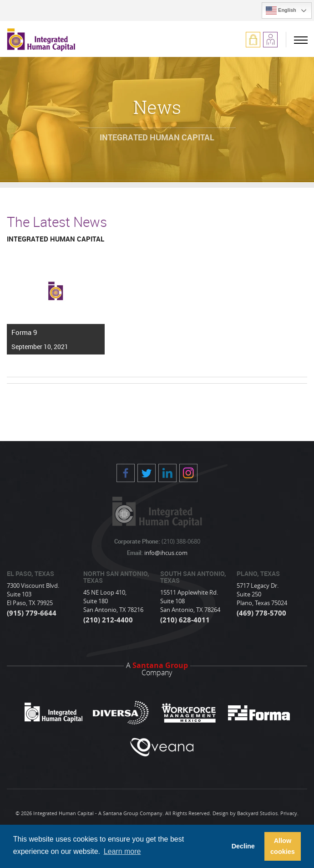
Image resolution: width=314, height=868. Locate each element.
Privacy (289, 813)
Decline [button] (243, 846)
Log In (253, 40)
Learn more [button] (122, 851)
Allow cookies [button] (283, 846)
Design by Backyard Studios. (246, 813)
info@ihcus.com (165, 553)
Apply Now (270, 40)
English (281, 10)
